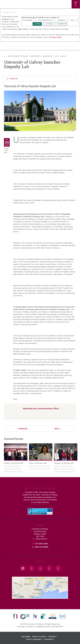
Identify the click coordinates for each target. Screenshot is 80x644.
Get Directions (42, 544)
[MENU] (76, 4)
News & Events (36, 56)
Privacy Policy (56, 37)
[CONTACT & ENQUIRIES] (35, 639)
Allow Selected (62, 24)
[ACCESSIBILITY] (49, 639)
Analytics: (61, 20)
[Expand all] (40, 79)
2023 (56, 56)
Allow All (38, 24)
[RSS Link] (58, 568)
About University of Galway (18, 56)
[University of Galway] (11, 46)
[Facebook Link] (32, 568)
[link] (15, 616)
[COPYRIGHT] (53, 637)
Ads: (72, 20)
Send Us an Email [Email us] (42, 547)
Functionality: (27, 20)
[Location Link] (40, 597)
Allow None (49, 24)
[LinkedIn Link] (49, 568)
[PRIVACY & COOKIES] (40, 637)
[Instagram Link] (23, 568)
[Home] (5, 56)
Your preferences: (45, 20)
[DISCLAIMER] (27, 637)
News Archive (48, 56)
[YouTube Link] (40, 568)
